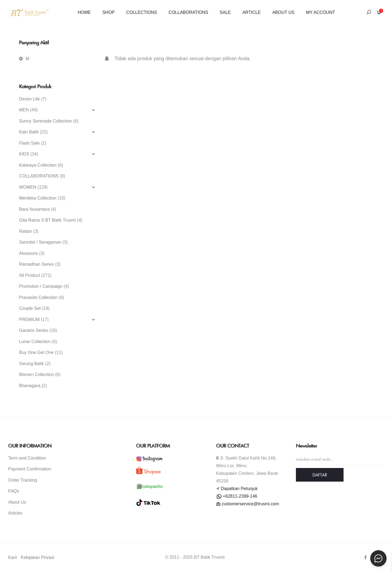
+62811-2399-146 (237, 496)
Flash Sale (29, 143)
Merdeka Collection (38, 198)
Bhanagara (30, 386)
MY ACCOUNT (320, 12)
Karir (13, 557)
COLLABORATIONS (188, 12)
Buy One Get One (36, 352)
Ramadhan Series (36, 264)
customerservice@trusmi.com (250, 504)
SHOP (108, 12)
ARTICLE (251, 12)
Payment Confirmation (30, 469)
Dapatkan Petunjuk (239, 489)
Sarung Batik (32, 364)
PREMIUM (29, 319)
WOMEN (28, 187)
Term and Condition (27, 458)
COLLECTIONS (142, 12)
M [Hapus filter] (27, 59)
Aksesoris (28, 253)
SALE (225, 12)
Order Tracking (23, 480)
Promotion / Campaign (41, 286)
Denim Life (29, 99)
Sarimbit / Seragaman (40, 242)
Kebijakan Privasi (37, 557)
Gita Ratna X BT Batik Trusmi (48, 220)
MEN (24, 110)
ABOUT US (283, 12)
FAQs (14, 491)
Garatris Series (34, 330)
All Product (30, 275)
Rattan (25, 231)
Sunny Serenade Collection (45, 121)
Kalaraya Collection (38, 165)
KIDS (24, 154)
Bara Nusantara (34, 209)
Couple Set (30, 308)
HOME (84, 12)
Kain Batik (29, 132)
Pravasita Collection (38, 297)
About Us (17, 502)
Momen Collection (36, 374)
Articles (15, 513)
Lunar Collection (35, 342)
